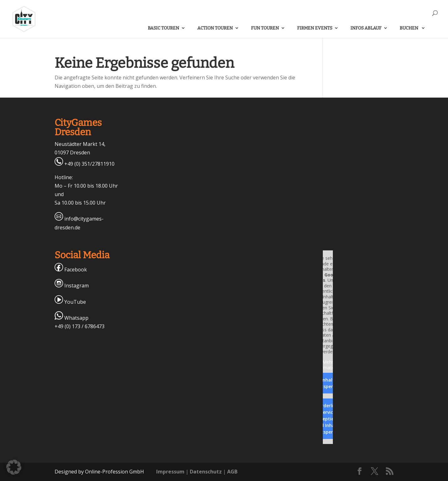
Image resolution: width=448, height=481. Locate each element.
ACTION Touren (215, 28)
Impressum (170, 472)
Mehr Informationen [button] (328, 365)
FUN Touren (265, 28)
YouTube (70, 302)
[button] (14, 467)
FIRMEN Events (315, 28)
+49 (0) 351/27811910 (85, 164)
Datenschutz (206, 472)
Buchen (409, 28)
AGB (232, 472)
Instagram (72, 286)
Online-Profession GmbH (115, 472)
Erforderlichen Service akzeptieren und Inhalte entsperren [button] (328, 419)
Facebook (71, 270)
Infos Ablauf (366, 28)
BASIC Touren (163, 28)
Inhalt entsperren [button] (328, 383)
